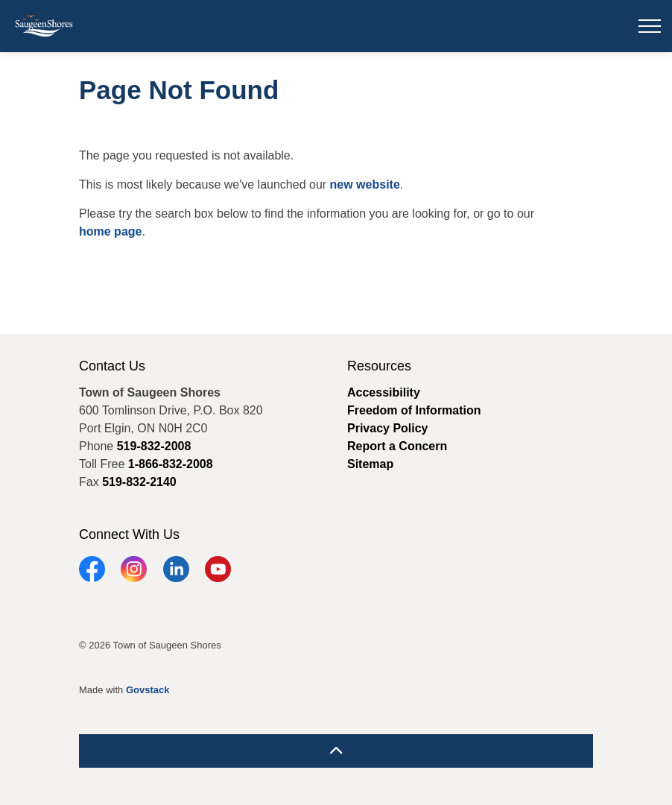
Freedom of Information (414, 410)
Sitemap (370, 464)
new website (365, 184)
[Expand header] (650, 26)
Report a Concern (397, 446)
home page (110, 231)
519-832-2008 (154, 446)
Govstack (148, 690)
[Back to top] (336, 751)
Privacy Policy (388, 428)
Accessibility (384, 392)
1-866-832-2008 (171, 464)
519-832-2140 (139, 482)
